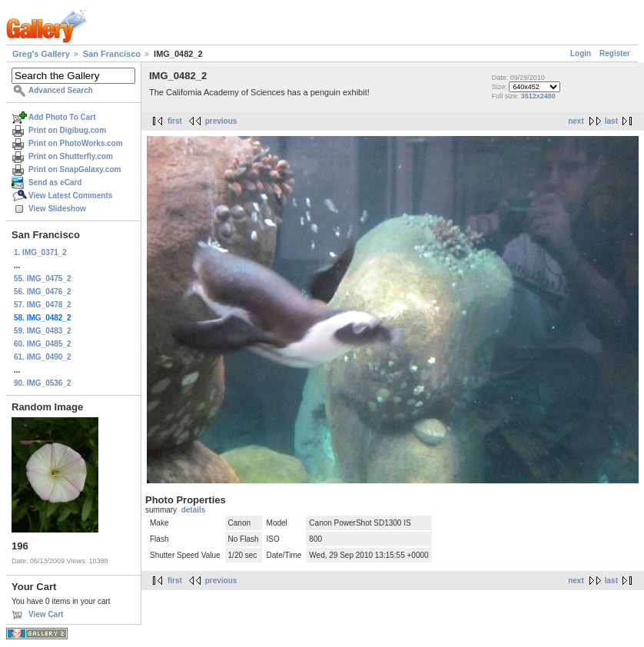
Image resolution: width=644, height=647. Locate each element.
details (194, 510)
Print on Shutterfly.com (71, 156)
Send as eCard (55, 182)
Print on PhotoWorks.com (76, 143)
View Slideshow (57, 209)
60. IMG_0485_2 (43, 344)
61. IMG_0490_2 (43, 357)
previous (221, 121)
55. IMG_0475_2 (43, 279)
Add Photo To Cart (62, 117)
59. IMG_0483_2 (43, 331)
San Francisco (112, 54)
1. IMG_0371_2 (40, 252)
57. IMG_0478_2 (43, 305)
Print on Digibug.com (67, 130)
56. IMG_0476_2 (43, 292)
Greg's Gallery (41, 54)
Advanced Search (61, 90)
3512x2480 (538, 96)
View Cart (46, 614)
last (611, 121)
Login (581, 53)
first (175, 121)
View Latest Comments (70, 196)
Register (615, 53)
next (576, 121)
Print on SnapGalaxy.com (75, 169)
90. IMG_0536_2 (43, 383)
